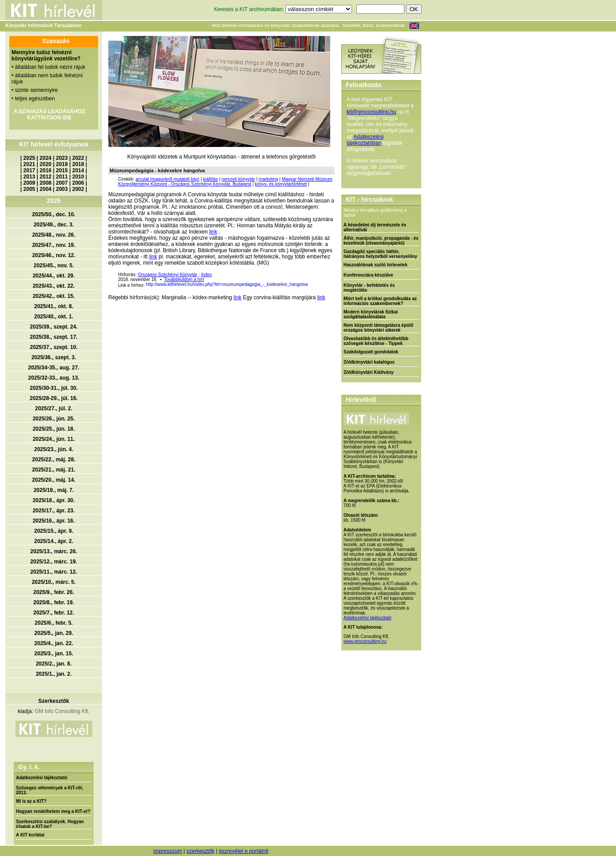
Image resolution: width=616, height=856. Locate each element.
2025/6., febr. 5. (53, 623)
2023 (62, 158)
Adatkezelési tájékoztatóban (365, 140)
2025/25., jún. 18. (54, 429)
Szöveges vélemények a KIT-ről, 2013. (49, 790)
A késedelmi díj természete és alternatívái (375, 227)
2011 (62, 177)
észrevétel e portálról (243, 851)
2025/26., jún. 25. (54, 419)
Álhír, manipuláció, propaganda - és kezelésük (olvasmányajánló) (381, 241)
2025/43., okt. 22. (54, 286)
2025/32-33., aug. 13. (53, 378)
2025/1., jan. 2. (54, 674)
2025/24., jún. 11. (54, 439)
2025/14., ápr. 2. (54, 541)
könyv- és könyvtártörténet (281, 184)
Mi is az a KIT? (31, 801)
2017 (30, 170)
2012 (45, 177)
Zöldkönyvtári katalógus (369, 362)
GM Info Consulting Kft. (62, 711)
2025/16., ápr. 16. (54, 521)
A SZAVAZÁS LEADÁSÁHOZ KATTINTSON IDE (49, 115)
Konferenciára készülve (368, 275)
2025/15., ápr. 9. (54, 531)
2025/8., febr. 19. (54, 602)
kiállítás (211, 179)
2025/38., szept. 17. (53, 337)
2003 (62, 189)
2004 (45, 189)
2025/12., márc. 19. (53, 562)
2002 (78, 189)
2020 (45, 164)
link (213, 232)
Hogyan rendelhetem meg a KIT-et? (53, 811)
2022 (78, 158)
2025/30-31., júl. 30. (54, 388)
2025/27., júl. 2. (54, 408)
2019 (62, 164)
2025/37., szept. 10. (53, 347)
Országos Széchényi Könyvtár (167, 275)
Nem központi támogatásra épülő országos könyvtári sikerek (378, 328)
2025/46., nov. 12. (53, 255)
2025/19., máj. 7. (54, 490)
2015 (62, 170)
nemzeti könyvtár (238, 179)
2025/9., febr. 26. (54, 592)
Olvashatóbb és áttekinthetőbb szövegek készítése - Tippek (376, 341)
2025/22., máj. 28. (53, 460)
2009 (30, 183)
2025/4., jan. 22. (53, 643)
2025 (30, 158)
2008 (45, 183)
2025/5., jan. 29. (53, 633)
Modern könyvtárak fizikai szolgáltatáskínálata (371, 314)
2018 (78, 164)
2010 (78, 177)
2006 (78, 183)
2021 (30, 164)
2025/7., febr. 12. (54, 613)
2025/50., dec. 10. (53, 214)
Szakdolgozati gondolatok (371, 352)
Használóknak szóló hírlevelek (375, 265)
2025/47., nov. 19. (53, 245)
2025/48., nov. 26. (53, 235)
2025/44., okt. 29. (54, 276)
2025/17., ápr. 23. (54, 511)
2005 (30, 189)
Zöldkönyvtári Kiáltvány (369, 372)
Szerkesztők (53, 701)
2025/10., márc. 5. (54, 582)
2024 (45, 158)
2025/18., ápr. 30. (54, 500)
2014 (78, 170)
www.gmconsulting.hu (365, 641)
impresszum (168, 851)
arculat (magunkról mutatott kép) (167, 179)
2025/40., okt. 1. (54, 317)
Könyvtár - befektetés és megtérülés (369, 288)
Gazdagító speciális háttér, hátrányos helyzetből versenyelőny (380, 254)
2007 (62, 183)
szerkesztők (200, 851)
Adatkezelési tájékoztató (42, 778)
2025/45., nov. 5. (54, 266)
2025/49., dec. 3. (54, 225)
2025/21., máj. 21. (53, 470)
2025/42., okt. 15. (54, 296)
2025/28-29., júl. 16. (54, 398)
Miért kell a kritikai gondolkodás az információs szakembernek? (380, 301)
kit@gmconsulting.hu (371, 112)
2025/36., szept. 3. (54, 357)
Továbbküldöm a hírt (184, 279)
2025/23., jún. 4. (54, 449)
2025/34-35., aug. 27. (53, 368)
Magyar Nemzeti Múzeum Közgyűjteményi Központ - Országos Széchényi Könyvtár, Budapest (225, 182)
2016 (45, 170)
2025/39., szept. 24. (53, 327)
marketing (269, 179)
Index (206, 275)
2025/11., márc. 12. (53, 572)
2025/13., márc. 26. (53, 551)
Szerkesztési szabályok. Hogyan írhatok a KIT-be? (50, 824)
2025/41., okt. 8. (54, 306)
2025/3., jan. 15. (53, 654)
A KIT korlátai (30, 835)
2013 (30, 177)
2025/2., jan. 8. (54, 664)
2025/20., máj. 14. (53, 480)
